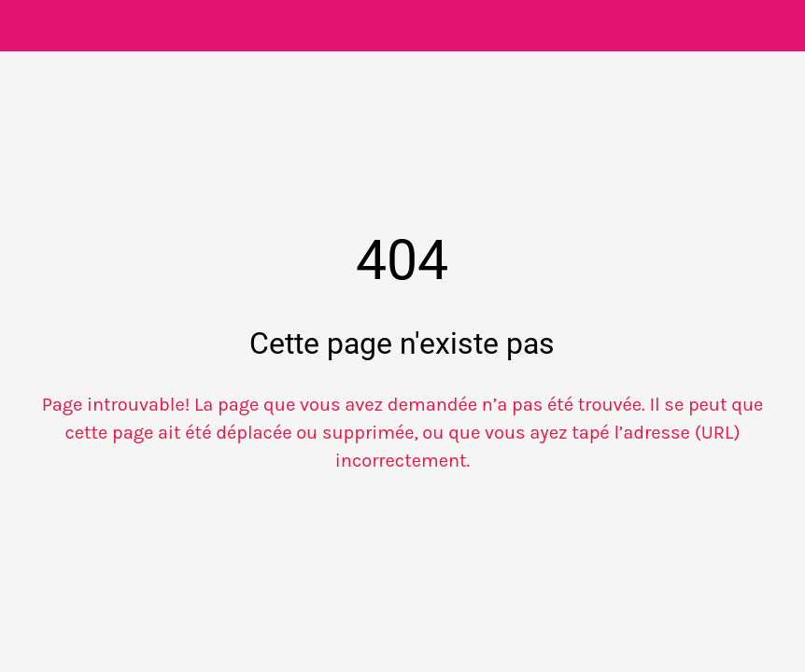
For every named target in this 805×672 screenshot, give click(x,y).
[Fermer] (26, 26)
